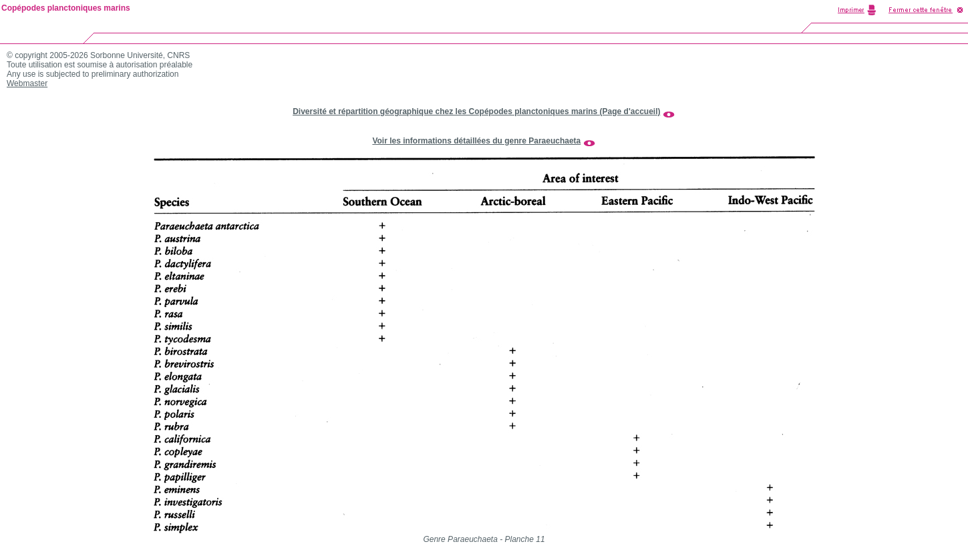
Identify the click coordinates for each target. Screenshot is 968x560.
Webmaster (27, 83)
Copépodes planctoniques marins (66, 8)
